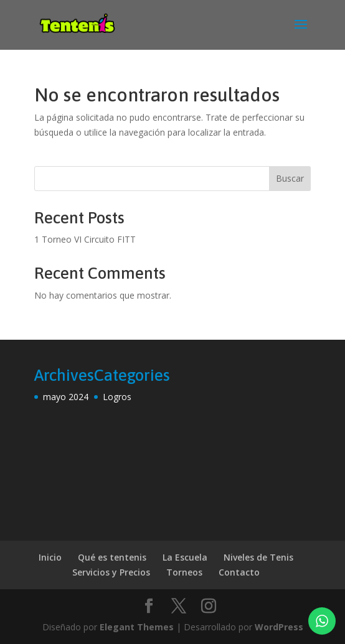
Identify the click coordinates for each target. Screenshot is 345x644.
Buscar (290, 178)
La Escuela (185, 557)
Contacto (239, 572)
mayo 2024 (66, 397)
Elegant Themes (137, 627)
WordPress (279, 627)
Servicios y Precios (111, 572)
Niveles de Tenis (258, 557)
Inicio (50, 557)
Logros (117, 397)
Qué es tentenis (112, 557)
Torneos (184, 572)
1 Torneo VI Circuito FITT (85, 239)
